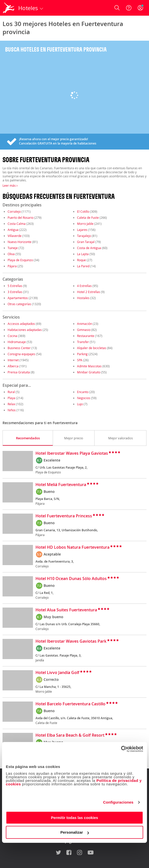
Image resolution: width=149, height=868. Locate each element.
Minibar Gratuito (89, 372)
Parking (82, 354)
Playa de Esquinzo (20, 260)
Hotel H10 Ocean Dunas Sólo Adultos (71, 579)
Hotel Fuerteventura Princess (64, 516)
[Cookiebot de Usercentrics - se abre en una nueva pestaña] (121, 749)
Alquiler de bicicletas (92, 348)
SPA (80, 360)
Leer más (10, 185)
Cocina (12, 336)
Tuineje (13, 248)
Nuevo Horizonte (20, 242)
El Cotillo (83, 211)
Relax (11, 404)
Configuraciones (118, 802)
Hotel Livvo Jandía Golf (57, 673)
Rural (11, 392)
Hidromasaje (17, 342)
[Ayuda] (129, 8)
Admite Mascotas (89, 366)
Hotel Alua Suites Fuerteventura (66, 610)
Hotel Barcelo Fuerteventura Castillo (70, 704)
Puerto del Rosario (21, 218)
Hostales (83, 298)
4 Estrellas (84, 286)
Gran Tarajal (86, 242)
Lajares (82, 230)
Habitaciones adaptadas (25, 330)
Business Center (19, 348)
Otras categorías (19, 304)
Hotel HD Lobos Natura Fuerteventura (72, 547)
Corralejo (14, 211)
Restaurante (86, 336)
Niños (12, 410)
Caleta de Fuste (88, 218)
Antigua (13, 230)
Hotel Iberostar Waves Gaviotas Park (71, 641)
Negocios (84, 398)
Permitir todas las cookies (74, 818)
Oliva (11, 254)
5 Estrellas (15, 286)
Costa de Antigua (89, 248)
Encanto (83, 392)
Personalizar (75, 832)
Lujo (80, 404)
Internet (13, 360)
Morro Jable (85, 224)
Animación (85, 324)
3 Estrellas (15, 292)
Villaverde (15, 236)
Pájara (12, 266)
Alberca (13, 366)
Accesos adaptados (21, 324)
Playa (11, 398)
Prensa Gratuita (19, 372)
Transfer (83, 342)
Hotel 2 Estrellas (89, 292)
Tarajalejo (84, 236)
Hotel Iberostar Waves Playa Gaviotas (72, 453)
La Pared (83, 266)
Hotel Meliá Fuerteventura (61, 485)
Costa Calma (17, 224)
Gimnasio (84, 330)
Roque (81, 260)
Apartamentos (18, 298)
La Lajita (83, 254)
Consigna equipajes (21, 354)
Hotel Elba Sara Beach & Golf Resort (70, 735)
